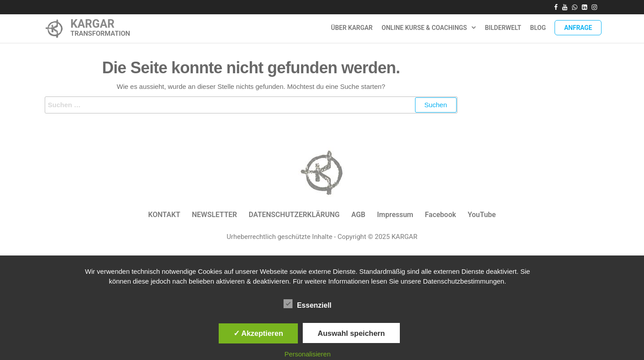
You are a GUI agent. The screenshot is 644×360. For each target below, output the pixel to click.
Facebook (441, 215)
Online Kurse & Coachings (424, 28)
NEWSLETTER (214, 215)
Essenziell (307, 304)
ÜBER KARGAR (352, 28)
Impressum (395, 215)
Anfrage (578, 28)
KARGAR (92, 24)
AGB (358, 215)
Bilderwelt (503, 28)
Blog (538, 28)
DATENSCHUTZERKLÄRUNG (294, 215)
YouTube (482, 215)
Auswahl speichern (351, 333)
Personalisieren (307, 354)
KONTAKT (164, 215)
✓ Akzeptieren (258, 333)
